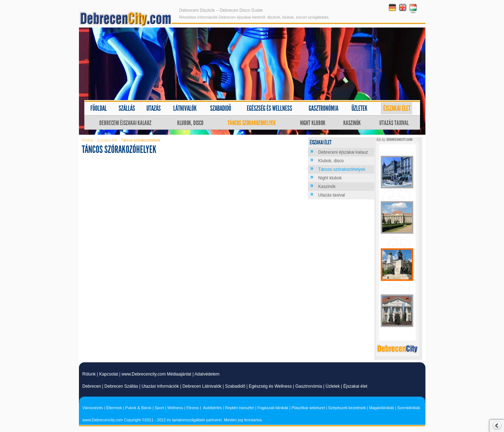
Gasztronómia (323, 108)
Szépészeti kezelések (347, 408)
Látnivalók (185, 108)
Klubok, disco (190, 123)
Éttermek (114, 408)
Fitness (193, 408)
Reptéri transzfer (239, 408)
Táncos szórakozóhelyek (252, 123)
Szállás (127, 108)
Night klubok (313, 123)
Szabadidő (221, 108)
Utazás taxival (394, 123)
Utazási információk (160, 386)
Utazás (154, 108)
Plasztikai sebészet (308, 408)
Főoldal (99, 108)
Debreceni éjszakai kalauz (125, 123)
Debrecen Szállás (121, 386)
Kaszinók (352, 123)
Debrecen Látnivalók (202, 386)
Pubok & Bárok (138, 408)
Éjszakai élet (397, 108)
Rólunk (89, 374)
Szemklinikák (409, 408)
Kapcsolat (109, 374)
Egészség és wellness (270, 108)
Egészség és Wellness (270, 386)
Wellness (175, 408)
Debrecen (92, 386)
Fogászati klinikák (273, 408)
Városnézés (93, 408)
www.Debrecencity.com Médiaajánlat (156, 374)
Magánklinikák (382, 408)
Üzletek (360, 108)
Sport (159, 408)
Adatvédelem (207, 374)
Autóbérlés (213, 408)
